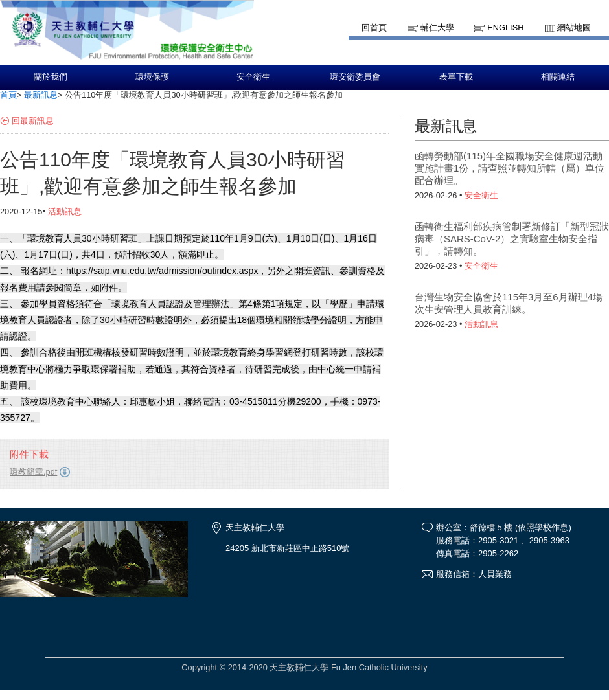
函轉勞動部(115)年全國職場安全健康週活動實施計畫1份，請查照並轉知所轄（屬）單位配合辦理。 (510, 168)
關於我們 (51, 77)
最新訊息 (41, 95)
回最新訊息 (33, 121)
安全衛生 (253, 77)
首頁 (8, 95)
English (505, 28)
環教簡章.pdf (33, 472)
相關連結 (558, 77)
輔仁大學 (437, 28)
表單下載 (456, 77)
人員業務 (495, 574)
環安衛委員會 (355, 77)
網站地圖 (574, 28)
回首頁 (374, 28)
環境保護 (152, 77)
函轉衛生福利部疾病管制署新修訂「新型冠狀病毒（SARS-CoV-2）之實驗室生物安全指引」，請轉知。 (512, 239)
